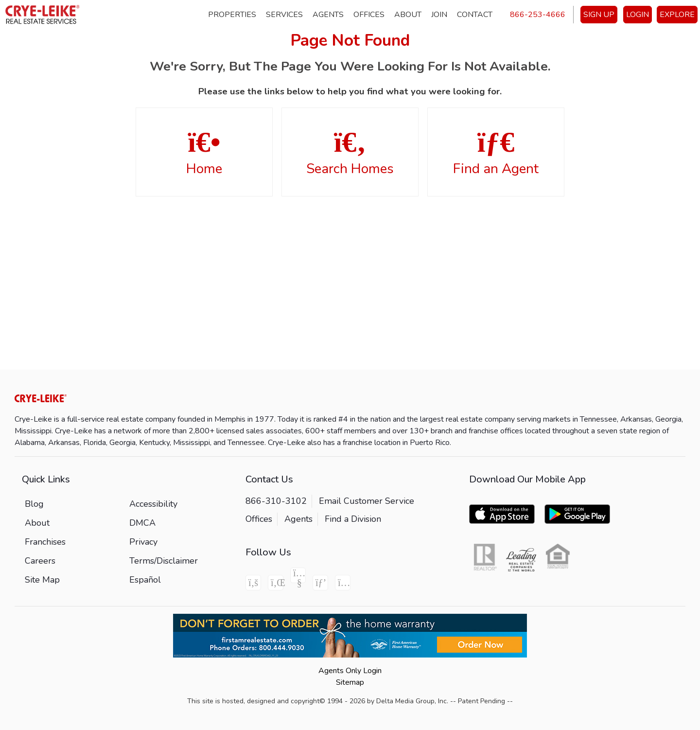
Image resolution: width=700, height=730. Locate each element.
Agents (328, 15)
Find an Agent (496, 153)
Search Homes (350, 153)
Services (284, 15)
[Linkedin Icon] (276, 583)
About (408, 15)
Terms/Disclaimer (164, 561)
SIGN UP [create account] (599, 15)
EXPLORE (677, 15)
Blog (34, 504)
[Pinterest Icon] (320, 583)
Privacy (143, 542)
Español (145, 580)
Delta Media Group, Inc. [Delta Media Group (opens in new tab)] (412, 701)
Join (439, 15)
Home (204, 153)
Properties (232, 15)
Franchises (45, 542)
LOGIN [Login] (638, 15)
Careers (40, 561)
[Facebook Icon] (253, 583)
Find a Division (353, 519)
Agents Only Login (350, 671)
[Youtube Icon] (298, 575)
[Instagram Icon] (343, 583)
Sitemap (350, 682)
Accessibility (153, 504)
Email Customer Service (367, 501)
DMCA (142, 523)
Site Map (42, 580)
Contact (475, 15)
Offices (369, 15)
